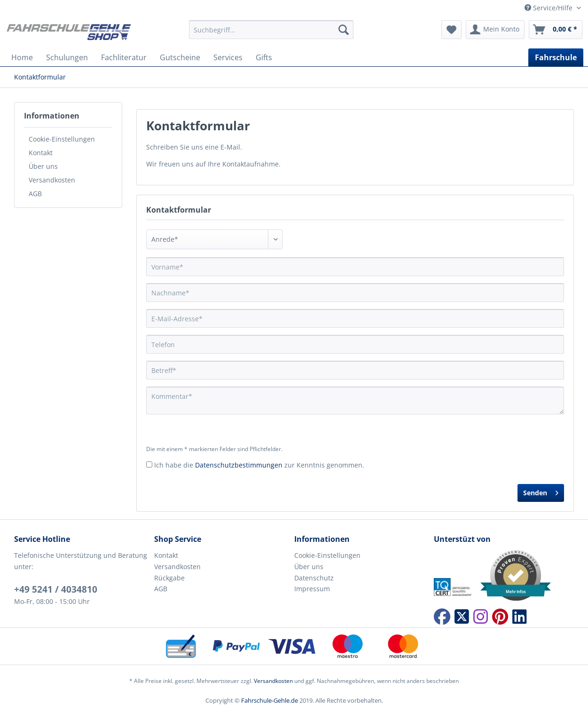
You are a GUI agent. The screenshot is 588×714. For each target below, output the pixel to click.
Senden (541, 491)
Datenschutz (314, 578)
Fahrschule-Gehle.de (270, 700)
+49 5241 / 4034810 (56, 589)
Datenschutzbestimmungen (239, 465)
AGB (35, 194)
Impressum (312, 589)
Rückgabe (169, 578)
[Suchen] (344, 30)
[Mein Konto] (495, 30)
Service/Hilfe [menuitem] (549, 8)
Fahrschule (556, 57)
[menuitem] (271, 34)
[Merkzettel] (451, 30)
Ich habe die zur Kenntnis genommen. (259, 465)
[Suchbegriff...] (271, 30)
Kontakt (41, 153)
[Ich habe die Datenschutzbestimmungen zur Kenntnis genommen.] (149, 464)
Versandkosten (52, 180)
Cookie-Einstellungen (62, 139)
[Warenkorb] (556, 30)
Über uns (43, 166)
